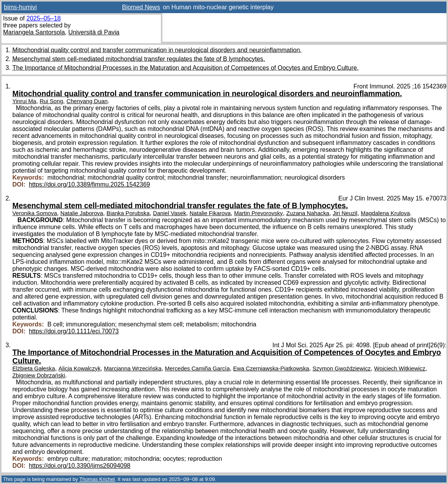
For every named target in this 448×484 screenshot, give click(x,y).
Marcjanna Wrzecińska (133, 369)
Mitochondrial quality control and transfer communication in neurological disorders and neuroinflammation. (157, 50)
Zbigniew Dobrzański (39, 375)
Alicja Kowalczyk (80, 369)
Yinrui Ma (24, 101)
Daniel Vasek (170, 213)
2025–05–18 (43, 18)
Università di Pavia (94, 32)
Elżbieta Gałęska (34, 369)
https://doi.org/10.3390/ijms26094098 (80, 466)
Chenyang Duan (87, 101)
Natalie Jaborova (82, 213)
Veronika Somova (35, 213)
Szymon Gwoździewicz (342, 369)
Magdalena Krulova (385, 213)
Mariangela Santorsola (34, 32)
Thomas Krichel (97, 479)
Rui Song (52, 101)
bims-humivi (20, 7)
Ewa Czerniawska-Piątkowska (271, 369)
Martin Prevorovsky (259, 213)
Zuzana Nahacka (308, 213)
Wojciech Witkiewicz (400, 369)
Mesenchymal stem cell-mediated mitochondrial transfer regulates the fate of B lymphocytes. (139, 59)
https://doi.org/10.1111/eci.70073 (74, 331)
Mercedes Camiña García (197, 369)
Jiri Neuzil (345, 213)
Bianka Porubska (128, 213)
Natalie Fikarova (210, 213)
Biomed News (141, 7)
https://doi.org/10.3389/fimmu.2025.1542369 (90, 184)
